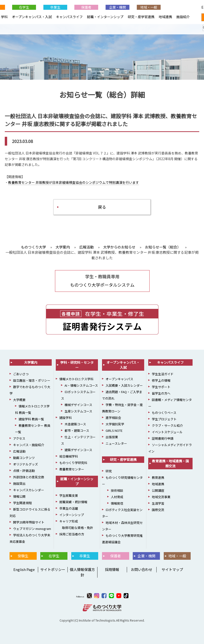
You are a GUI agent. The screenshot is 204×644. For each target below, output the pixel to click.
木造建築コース (75, 424)
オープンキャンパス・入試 (32, 17)
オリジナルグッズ (25, 464)
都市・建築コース (77, 430)
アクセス (19, 438)
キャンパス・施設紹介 (29, 445)
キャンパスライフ (69, 17)
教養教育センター (72, 469)
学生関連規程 (22, 503)
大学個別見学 (115, 424)
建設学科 (66, 418)
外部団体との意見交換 (29, 477)
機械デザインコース (78, 405)
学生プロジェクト (164, 419)
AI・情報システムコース (81, 385)
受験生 (23, 556)
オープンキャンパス (119, 379)
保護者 (86, 7)
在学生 (24, 7)
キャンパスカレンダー (29, 490)
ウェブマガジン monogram (32, 529)
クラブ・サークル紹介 (167, 425)
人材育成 (117, 497)
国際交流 (158, 510)
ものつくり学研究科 (73, 463)
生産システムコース (78, 411)
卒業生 (55, 7)
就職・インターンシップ (105, 17)
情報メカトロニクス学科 (76, 379)
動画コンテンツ (24, 458)
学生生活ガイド (163, 374)
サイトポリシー (53, 569)
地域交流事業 (161, 497)
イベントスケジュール (167, 432)
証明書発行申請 (163, 438)
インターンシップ (72, 515)
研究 (109, 471)
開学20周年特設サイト (29, 522)
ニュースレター (116, 443)
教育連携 (158, 478)
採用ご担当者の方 (72, 534)
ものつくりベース (164, 413)
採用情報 (112, 569)
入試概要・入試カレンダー (124, 385)
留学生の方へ (161, 393)
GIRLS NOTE (114, 430)
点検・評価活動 (24, 471)
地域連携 (165, 17)
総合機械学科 (69, 456)
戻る (102, 207)
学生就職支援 (69, 495)
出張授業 (112, 437)
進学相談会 (113, 418)
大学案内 (31, 362)
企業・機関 (117, 7)
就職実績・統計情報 (73, 502)
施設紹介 (183, 17)
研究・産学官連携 (141, 17)
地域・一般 (149, 7)
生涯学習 (158, 503)
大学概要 (19, 400)
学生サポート (161, 387)
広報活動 (19, 451)
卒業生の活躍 (69, 508)
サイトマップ (172, 569)
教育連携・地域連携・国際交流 (170, 463)
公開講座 (158, 490)
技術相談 (117, 490)
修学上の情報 (161, 380)
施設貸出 (19, 483)
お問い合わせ (142, 569)
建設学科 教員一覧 (31, 419)
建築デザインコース (78, 450)
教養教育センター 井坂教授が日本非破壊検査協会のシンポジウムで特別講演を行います (74, 182)
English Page (180, 7)
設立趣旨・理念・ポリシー (32, 380)
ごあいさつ (21, 374)
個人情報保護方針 (82, 572)
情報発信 (117, 503)
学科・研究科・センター (77, 365)
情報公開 (19, 496)
